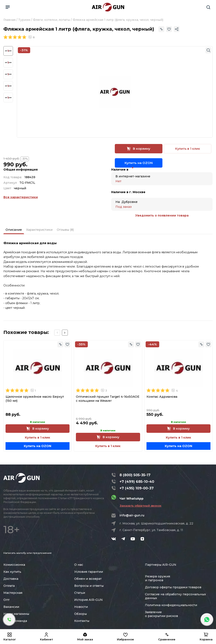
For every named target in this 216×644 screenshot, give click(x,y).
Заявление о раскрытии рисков (161, 614)
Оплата (9, 586)
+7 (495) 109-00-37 (137, 488)
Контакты (82, 621)
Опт (6, 600)
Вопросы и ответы (89, 586)
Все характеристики (21, 197)
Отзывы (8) (65, 230)
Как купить (12, 572)
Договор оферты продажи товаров (173, 587)
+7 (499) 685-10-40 (137, 482)
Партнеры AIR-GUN (161, 565)
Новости (81, 607)
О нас (79, 565)
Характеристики (39, 230)
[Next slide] (65, 333)
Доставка (11, 579)
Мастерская (13, 593)
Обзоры (80, 614)
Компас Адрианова (162, 397)
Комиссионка (14, 565)
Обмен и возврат (88, 579)
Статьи (80, 593)
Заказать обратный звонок (141, 506)
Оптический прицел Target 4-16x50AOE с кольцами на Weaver (108, 399)
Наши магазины (16, 614)
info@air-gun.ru (132, 515)
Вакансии (11, 607)
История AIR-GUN (88, 600)
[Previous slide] (57, 333)
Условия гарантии (89, 572)
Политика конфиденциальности (171, 605)
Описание (14, 230)
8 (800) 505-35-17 (135, 475)
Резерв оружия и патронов (158, 578)
